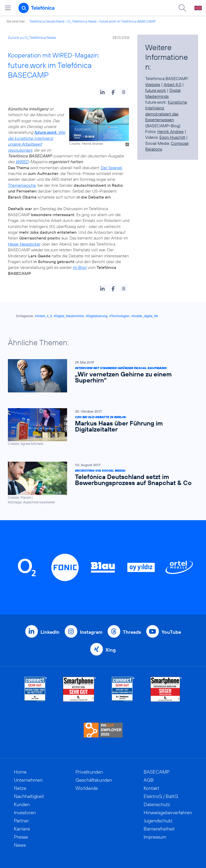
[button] (102, 92)
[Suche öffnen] (182, 8)
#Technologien (119, 316)
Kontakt (151, 788)
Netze (20, 788)
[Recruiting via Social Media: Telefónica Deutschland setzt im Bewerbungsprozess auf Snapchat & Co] (100, 483)
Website (153, 84)
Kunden (22, 804)
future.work (156, 90)
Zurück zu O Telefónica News (32, 38)
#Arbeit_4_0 (44, 316)
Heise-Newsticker (24, 244)
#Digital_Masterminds (69, 316)
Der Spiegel (112, 168)
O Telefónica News (82, 21)
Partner (21, 821)
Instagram (91, 632)
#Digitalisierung (97, 316)
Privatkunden (89, 772)
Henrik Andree (170, 131)
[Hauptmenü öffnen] (8, 8)
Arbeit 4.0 (172, 84)
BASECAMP (157, 772)
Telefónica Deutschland (47, 21)
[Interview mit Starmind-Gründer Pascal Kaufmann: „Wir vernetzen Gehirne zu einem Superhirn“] (100, 376)
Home (20, 772)
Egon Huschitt (172, 137)
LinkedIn (50, 632)
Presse (21, 837)
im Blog (80, 267)
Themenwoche (22, 185)
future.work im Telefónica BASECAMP (128, 21)
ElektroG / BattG (161, 796)
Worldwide (87, 788)
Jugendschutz (158, 821)
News (20, 845)
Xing (111, 650)
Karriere (22, 829)
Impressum (155, 837)
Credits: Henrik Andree (86, 143)
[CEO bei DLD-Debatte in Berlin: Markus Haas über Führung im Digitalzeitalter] (100, 427)
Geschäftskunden (94, 780)
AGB (149, 780)
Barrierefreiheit (159, 829)
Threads (132, 632)
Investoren (25, 813)
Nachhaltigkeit (29, 796)
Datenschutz (157, 804)
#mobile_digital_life (145, 316)
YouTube (171, 632)
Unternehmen (28, 780)
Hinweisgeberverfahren (168, 813)
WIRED (22, 162)
